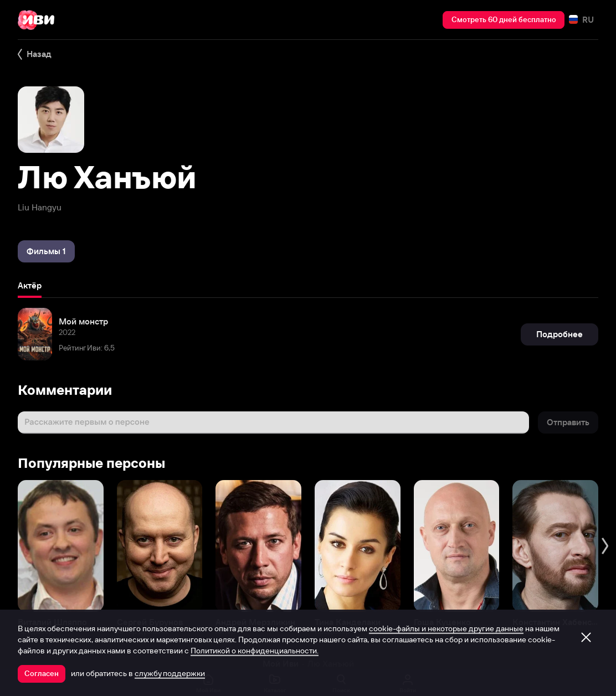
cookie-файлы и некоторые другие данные (446, 628)
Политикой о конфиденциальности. (255, 651)
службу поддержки (170, 673)
